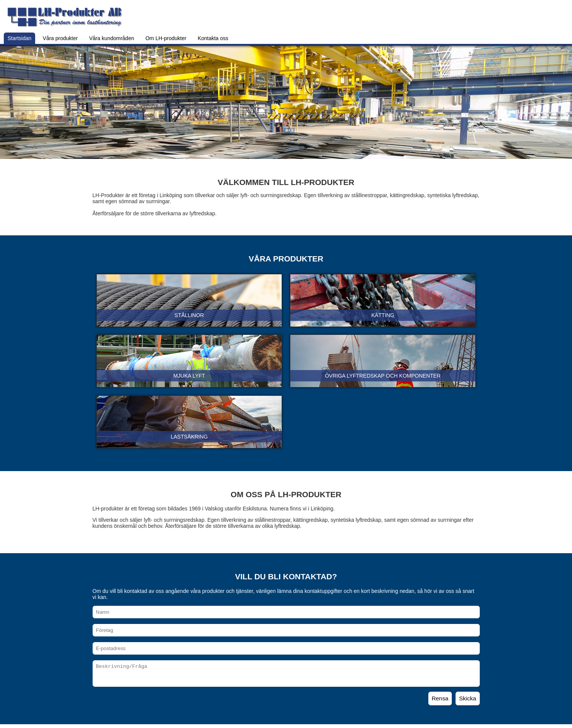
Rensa (440, 698)
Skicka (467, 698)
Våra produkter (60, 38)
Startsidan (19, 38)
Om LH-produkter (166, 38)
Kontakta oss (213, 38)
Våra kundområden (112, 38)
